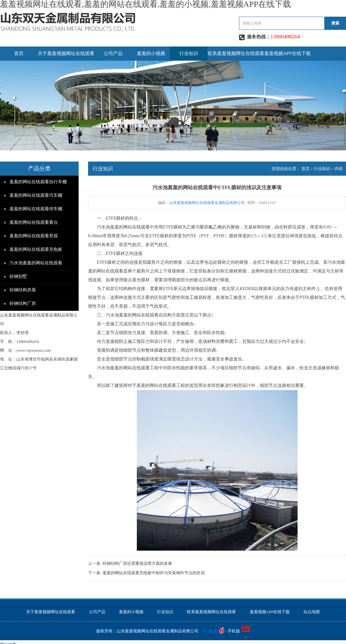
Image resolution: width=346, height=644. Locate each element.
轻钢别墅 (18, 276)
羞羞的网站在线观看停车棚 (36, 209)
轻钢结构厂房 (23, 303)
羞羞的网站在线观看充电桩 (36, 249)
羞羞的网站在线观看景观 (34, 236)
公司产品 (113, 53)
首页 (19, 53)
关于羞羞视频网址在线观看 (66, 53)
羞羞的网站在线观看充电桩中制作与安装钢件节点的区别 (154, 573)
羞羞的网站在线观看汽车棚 (36, 195)
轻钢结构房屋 (23, 290)
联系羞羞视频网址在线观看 (236, 53)
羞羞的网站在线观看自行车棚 (38, 182)
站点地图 (312, 612)
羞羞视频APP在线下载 (287, 53)
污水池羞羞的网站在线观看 (36, 263)
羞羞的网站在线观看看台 (34, 222)
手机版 (234, 631)
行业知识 (189, 53)
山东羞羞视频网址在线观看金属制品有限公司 (207, 203)
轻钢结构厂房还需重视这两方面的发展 (137, 563)
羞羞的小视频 (151, 53)
